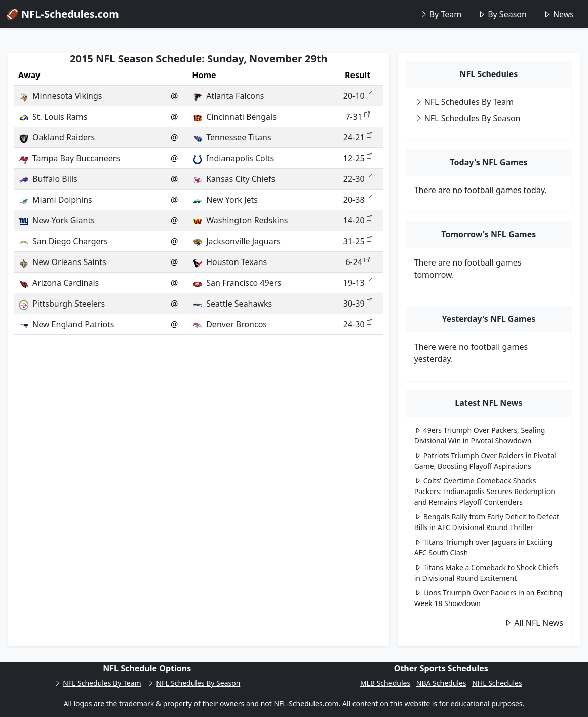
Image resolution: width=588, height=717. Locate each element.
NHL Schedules (497, 683)
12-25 (358, 158)
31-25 (358, 241)
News (558, 14)
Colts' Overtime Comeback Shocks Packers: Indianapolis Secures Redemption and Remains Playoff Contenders (485, 491)
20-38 (358, 200)
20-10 (358, 96)
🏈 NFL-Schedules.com (63, 14)
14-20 (358, 220)
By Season (502, 14)
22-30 (358, 179)
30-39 (358, 304)
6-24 (358, 262)
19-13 (358, 283)
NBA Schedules (441, 683)
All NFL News (534, 623)
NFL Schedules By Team (464, 102)
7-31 (358, 117)
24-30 (358, 324)
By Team (440, 14)
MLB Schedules (385, 683)
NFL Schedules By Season (467, 118)
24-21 (358, 137)
